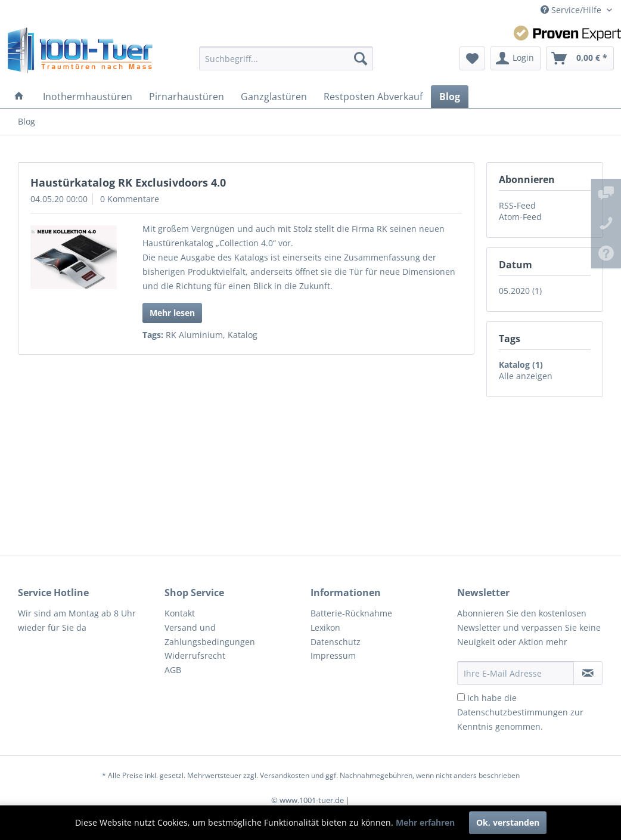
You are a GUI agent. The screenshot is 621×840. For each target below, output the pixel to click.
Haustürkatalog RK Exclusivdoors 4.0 (128, 182)
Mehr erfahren (425, 822)
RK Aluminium (194, 335)
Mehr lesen (172, 313)
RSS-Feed (517, 205)
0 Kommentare (130, 199)
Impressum (333, 655)
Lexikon (325, 627)
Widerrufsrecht (195, 655)
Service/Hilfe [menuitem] (572, 10)
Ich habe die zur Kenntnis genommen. (520, 712)
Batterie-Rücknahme (351, 613)
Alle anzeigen (526, 376)
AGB (173, 670)
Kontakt (180, 613)
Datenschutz (336, 642)
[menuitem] (286, 58)
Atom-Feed (520, 217)
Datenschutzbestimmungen (513, 712)
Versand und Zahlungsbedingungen (210, 635)
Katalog (243, 335)
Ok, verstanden (508, 822)
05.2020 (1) (520, 291)
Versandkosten (285, 775)
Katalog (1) (521, 365)
